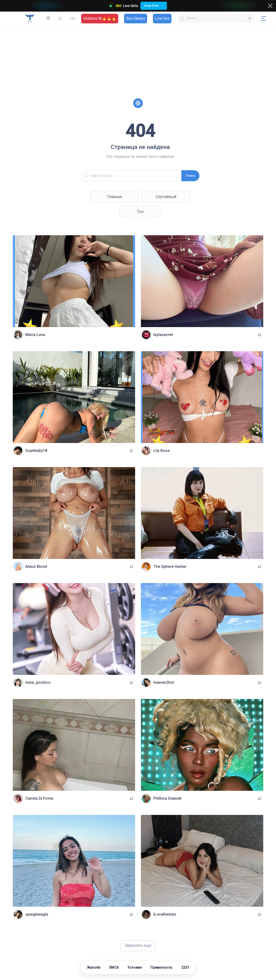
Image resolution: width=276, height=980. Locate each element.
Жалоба (94, 967)
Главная (115, 197)
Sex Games (136, 18)
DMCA (114, 967)
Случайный (166, 197)
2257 (185, 967)
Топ (140, 212)
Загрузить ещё (138, 945)
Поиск (190, 176)
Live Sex (162, 18)
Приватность (161, 967)
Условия (135, 967)
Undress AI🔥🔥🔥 (100, 18)
